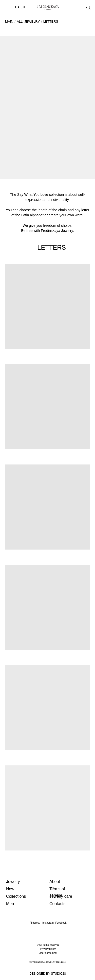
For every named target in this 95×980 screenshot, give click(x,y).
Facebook (61, 923)
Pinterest (35, 923)
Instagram (48, 923)
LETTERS (51, 21)
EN (23, 7)
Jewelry (13, 882)
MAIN (9, 21)
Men (10, 904)
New (10, 889)
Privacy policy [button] (48, 949)
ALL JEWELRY (28, 21)
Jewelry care (61, 896)
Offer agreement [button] (48, 953)
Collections (16, 896)
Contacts (57, 904)
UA (17, 7)
